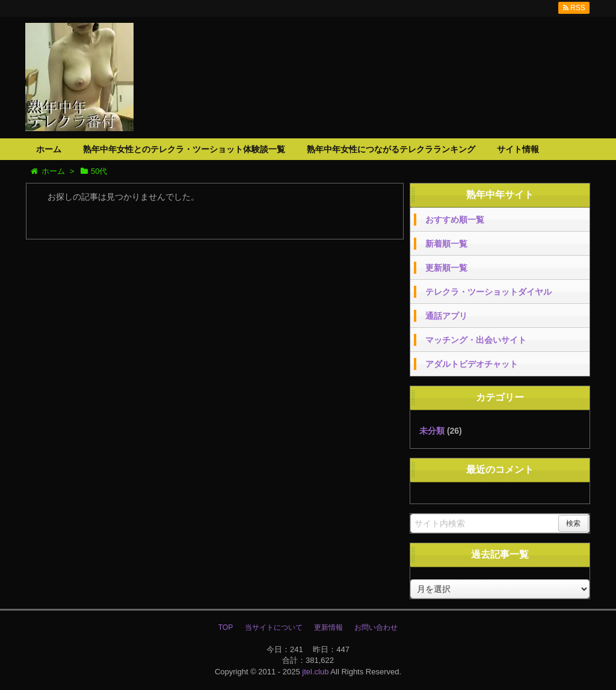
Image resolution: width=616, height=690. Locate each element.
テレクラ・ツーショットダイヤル (488, 292)
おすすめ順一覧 (455, 220)
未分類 (432, 431)
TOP (226, 627)
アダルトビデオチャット (472, 364)
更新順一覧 (446, 268)
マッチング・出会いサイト (476, 340)
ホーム (49, 149)
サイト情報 (518, 149)
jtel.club (315, 672)
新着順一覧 (446, 244)
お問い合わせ (376, 627)
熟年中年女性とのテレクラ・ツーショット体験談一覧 (184, 149)
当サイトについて (274, 627)
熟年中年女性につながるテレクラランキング (391, 149)
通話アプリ (446, 316)
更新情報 (328, 627)
